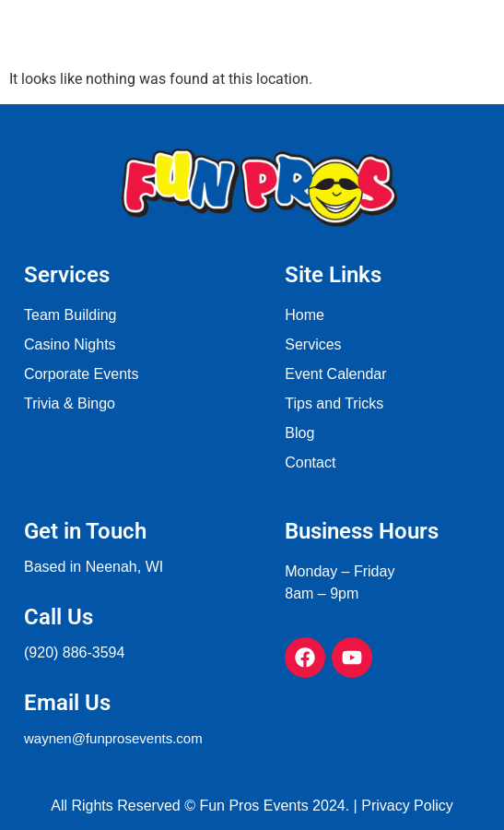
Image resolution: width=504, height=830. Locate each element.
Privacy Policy (407, 806)
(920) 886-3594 (74, 652)
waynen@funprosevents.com (113, 738)
